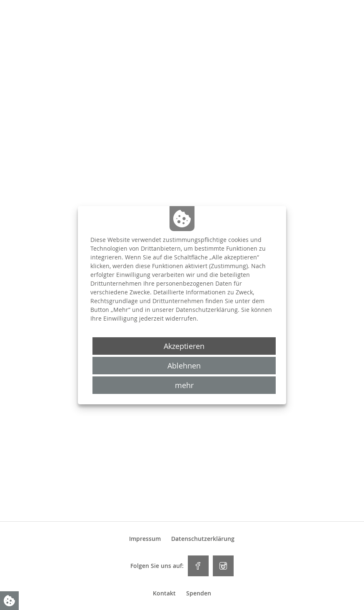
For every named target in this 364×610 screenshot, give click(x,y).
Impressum (145, 539)
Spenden (199, 593)
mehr (184, 385)
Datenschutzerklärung (203, 539)
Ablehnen (184, 366)
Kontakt (164, 593)
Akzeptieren (184, 346)
